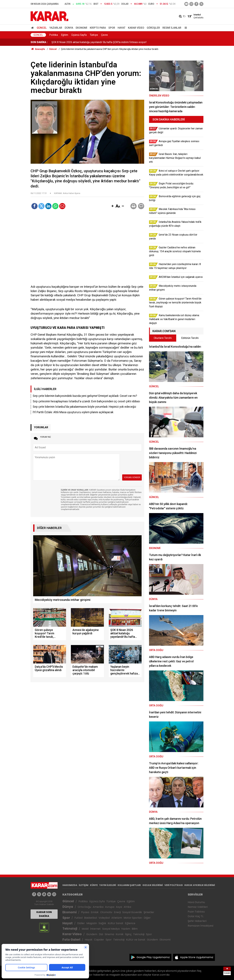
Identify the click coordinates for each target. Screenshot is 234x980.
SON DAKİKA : (39, 42)
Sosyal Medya (111, 929)
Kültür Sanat (116, 923)
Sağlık (102, 923)
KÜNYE (94, 885)
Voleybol (104, 918)
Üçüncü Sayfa (79, 35)
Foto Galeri (71, 940)
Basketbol (91, 918)
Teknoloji (70, 929)
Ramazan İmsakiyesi (201, 926)
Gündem (92, 934)
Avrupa (110, 907)
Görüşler (153, 28)
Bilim (135, 929)
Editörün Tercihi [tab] (190, 338)
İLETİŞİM (84, 885)
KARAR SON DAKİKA (44, 914)
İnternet (95, 929)
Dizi (101, 934)
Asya (119, 907)
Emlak (95, 912)
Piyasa (85, 912)
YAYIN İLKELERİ (108, 885)
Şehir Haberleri (197, 921)
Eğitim (65, 35)
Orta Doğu (84, 907)
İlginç (128, 934)
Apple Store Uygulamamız (197, 957)
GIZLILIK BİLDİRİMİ (153, 885)
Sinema (109, 934)
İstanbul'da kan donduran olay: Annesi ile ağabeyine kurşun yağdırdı (89, 42)
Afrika (127, 907)
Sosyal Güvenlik (132, 912)
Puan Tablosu (196, 912)
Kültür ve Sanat (136, 940)
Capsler (99, 940)
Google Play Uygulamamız (153, 957)
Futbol (78, 918)
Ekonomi (81, 28)
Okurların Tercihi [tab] (163, 338)
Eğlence (130, 923)
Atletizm (117, 918)
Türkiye (94, 35)
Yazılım (126, 929)
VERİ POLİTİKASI (174, 885)
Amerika (98, 907)
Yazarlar (56, 28)
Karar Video (136, 28)
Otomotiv (106, 912)
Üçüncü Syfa (97, 901)
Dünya (69, 28)
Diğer (147, 918)
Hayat (122, 28)
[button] (112, 206)
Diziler (81, 923)
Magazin (92, 923)
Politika (53, 35)
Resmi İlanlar (172, 28)
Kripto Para (98, 28)
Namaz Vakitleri (198, 907)
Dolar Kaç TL (196, 916)
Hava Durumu (196, 902)
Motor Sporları (133, 918)
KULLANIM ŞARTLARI (129, 885)
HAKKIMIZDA (70, 885)
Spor (112, 28)
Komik (120, 934)
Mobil (85, 929)
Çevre (104, 35)
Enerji (117, 912)
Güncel (42, 28)
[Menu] (185, 28)
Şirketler (149, 912)
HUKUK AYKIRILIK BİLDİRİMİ (200, 885)
